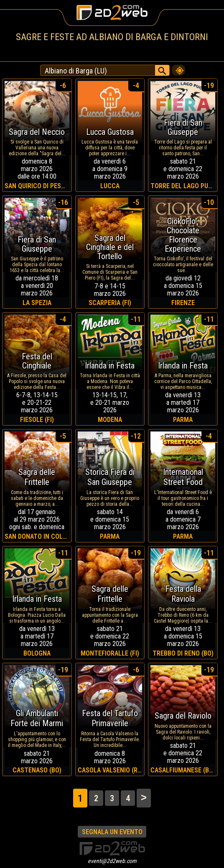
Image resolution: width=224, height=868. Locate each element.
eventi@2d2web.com (112, 861)
